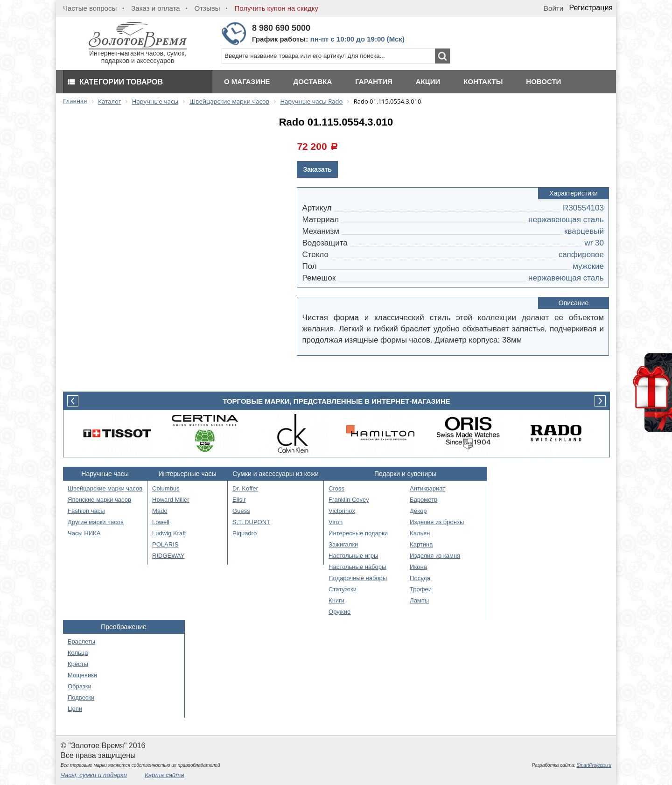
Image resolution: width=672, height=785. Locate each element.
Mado (160, 511)
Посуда (420, 578)
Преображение (124, 627)
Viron (336, 522)
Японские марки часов (99, 500)
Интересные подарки (358, 533)
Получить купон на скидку (276, 8)
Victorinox (342, 511)
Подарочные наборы (358, 578)
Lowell (161, 522)
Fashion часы (86, 511)
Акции (428, 81)
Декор (418, 511)
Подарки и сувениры (405, 474)
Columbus (166, 488)
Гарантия (374, 81)
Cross (336, 488)
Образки (80, 686)
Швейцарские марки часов (105, 488)
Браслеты (81, 641)
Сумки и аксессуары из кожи (276, 474)
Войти (553, 8)
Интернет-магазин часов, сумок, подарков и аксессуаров (138, 54)
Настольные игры (353, 556)
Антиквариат (427, 488)
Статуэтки (343, 589)
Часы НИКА (84, 533)
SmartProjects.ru (594, 765)
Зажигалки (343, 544)
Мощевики (82, 675)
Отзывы (207, 8)
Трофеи (421, 589)
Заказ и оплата (155, 8)
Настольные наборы (357, 567)
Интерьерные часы (188, 474)
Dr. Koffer (245, 488)
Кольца (78, 653)
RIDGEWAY (168, 556)
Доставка (313, 81)
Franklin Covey (349, 500)
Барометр (423, 500)
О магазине (247, 81)
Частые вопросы (90, 8)
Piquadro (245, 533)
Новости (543, 81)
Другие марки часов (96, 522)
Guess (241, 511)
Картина (421, 544)
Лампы (419, 600)
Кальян (420, 533)
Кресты (78, 664)
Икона (418, 567)
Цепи (75, 709)
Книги (336, 600)
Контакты (483, 81)
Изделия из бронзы (437, 522)
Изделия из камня (435, 556)
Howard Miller (171, 500)
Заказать (317, 169)
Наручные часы (105, 474)
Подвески (81, 697)
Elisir (239, 500)
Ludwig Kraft (169, 533)
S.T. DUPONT (251, 522)
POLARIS (165, 544)
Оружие (339, 612)
